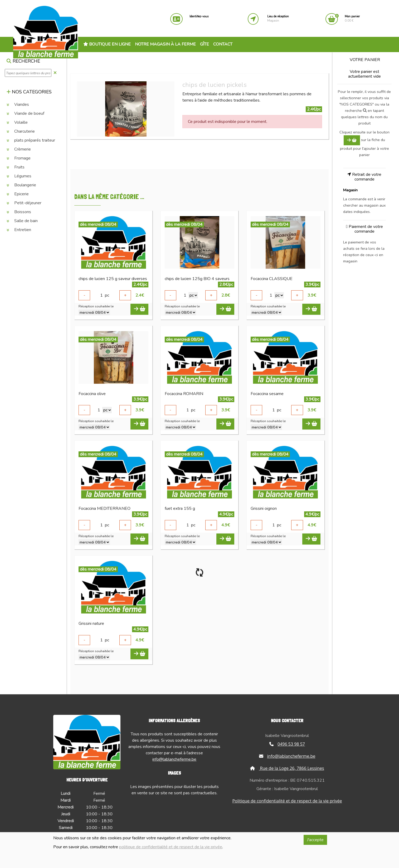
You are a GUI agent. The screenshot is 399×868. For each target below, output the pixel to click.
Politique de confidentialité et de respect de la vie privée (287, 801)
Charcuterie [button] (21, 131)
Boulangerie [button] (21, 185)
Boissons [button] (19, 212)
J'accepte (315, 840)
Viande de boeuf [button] (25, 113)
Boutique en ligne (107, 44)
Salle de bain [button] (22, 221)
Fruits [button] (16, 167)
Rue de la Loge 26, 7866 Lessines (287, 768)
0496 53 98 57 (287, 744)
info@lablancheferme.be (174, 759)
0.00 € (352, 19)
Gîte (205, 44)
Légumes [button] (19, 176)
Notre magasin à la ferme (165, 44)
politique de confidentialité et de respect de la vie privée (171, 847)
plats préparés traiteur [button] (31, 140)
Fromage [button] (19, 158)
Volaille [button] (17, 122)
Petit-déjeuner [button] (24, 203)
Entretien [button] (19, 230)
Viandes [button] (18, 104)
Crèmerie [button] (19, 149)
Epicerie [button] (18, 194)
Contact (223, 44)
